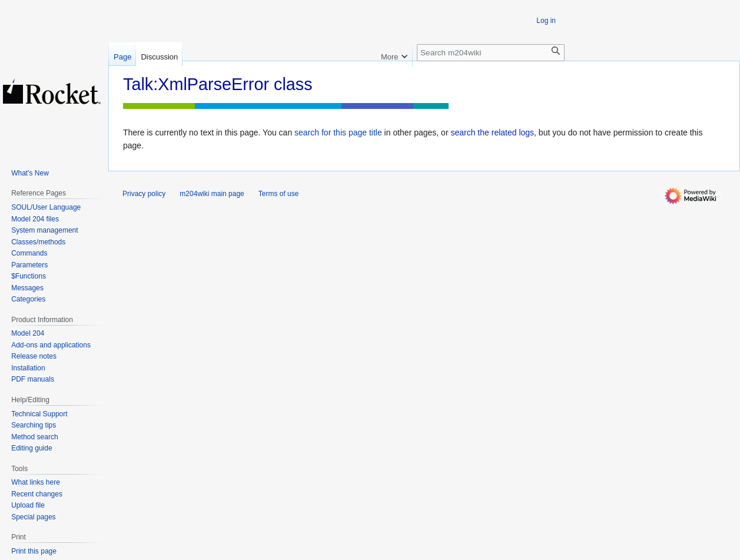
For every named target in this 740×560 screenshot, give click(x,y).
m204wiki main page (212, 194)
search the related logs (492, 132)
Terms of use (279, 194)
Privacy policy (144, 194)
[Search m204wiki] (491, 53)
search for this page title (338, 132)
